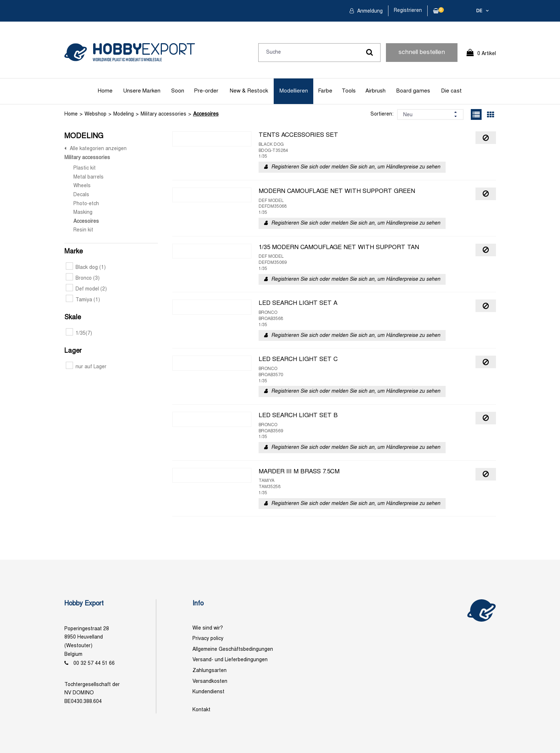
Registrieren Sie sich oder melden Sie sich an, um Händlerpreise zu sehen (356, 167)
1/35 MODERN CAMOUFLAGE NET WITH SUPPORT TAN (339, 248)
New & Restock (249, 91)
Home (105, 91)
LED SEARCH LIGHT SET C (298, 360)
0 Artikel (487, 54)
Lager (73, 351)
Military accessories (163, 114)
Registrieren (408, 11)
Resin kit (83, 230)
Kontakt (201, 710)
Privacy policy (208, 639)
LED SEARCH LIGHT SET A (298, 303)
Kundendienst (208, 692)
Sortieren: (382, 114)
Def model (86, 289)
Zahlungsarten (210, 671)
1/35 (79, 333)
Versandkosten (210, 682)
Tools (349, 91)
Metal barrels (88, 177)
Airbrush (375, 91)
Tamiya (83, 300)
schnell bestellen (422, 53)
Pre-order (206, 91)
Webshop (95, 114)
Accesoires (206, 114)
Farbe (325, 91)
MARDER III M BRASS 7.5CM (299, 472)
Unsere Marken (142, 91)
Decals (81, 195)
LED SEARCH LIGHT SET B (298, 416)
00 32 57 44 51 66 (94, 664)
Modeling (124, 114)
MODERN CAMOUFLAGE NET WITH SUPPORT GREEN (337, 191)
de (479, 11)
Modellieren (294, 91)
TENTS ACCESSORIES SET (298, 135)
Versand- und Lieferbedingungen (230, 660)
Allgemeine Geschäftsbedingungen (233, 650)
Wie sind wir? (208, 628)
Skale (73, 318)
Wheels (82, 186)
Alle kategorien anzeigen (98, 149)
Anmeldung (369, 11)
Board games (413, 91)
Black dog (86, 268)
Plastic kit (85, 168)
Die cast (451, 91)
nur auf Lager (86, 367)
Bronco (83, 278)
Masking (83, 213)
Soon (178, 91)
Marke (74, 252)
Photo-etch (86, 204)
